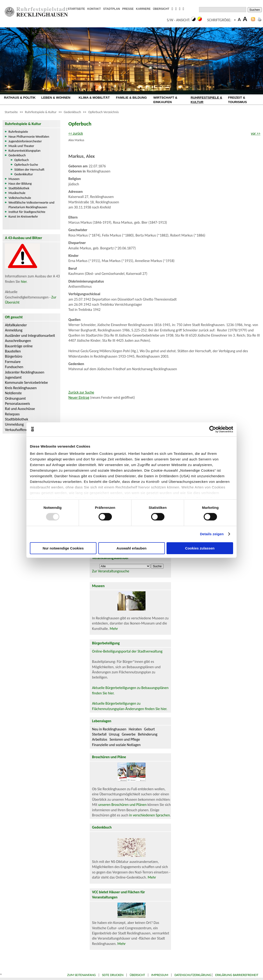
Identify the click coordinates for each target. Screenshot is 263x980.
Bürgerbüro (14, 356)
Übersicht (137, 975)
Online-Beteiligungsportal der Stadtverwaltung (127, 651)
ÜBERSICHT (161, 9)
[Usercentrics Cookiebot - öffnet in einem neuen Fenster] (213, 429)
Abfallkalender (16, 325)
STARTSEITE (76, 9)
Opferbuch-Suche (26, 165)
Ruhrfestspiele (18, 132)
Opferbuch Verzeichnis (104, 112)
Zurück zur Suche (81, 392)
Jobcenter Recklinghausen (25, 372)
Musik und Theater (21, 146)
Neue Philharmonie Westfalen (29, 136)
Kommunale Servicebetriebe (26, 382)
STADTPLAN (112, 9)
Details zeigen (212, 534)
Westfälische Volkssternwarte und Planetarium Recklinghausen (31, 205)
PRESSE (128, 9)
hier (24, 282)
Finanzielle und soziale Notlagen (116, 745)
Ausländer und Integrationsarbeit (30, 336)
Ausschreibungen (18, 341)
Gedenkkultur (24, 174)
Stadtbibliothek (19, 188)
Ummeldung (14, 424)
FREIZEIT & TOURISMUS (237, 100)
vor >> (256, 133)
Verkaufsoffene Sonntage (24, 430)
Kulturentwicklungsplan (24, 151)
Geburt (149, 729)
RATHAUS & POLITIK (20, 98)
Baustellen (13, 351)
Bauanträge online (19, 346)
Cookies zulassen (200, 548)
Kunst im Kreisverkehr (23, 216)
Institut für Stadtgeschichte (27, 212)
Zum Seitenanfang (82, 975)
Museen (14, 179)
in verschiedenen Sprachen (149, 815)
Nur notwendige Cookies (63, 548)
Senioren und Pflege (125, 739)
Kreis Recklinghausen (21, 388)
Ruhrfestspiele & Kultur (41, 112)
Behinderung (147, 734)
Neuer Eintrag (79, 397)
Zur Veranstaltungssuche (111, 571)
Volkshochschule (20, 198)
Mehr (114, 629)
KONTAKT (94, 9)
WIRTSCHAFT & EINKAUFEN (165, 100)
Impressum (160, 975)
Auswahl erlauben (131, 548)
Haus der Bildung (20, 183)
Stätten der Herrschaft (29, 169)
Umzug (114, 734)
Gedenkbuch (72, 112)
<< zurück (76, 133)
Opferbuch (21, 160)
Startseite (11, 112)
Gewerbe (129, 734)
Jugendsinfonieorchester (25, 141)
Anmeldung (14, 330)
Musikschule (17, 193)
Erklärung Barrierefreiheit (237, 975)
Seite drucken (113, 975)
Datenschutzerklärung (193, 975)
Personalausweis (17, 404)
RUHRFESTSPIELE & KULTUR (206, 100)
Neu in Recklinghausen (109, 729)
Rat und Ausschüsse (20, 409)
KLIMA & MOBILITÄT (94, 98)
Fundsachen (14, 367)
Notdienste (13, 393)
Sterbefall (99, 734)
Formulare (13, 362)
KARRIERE (143, 9)
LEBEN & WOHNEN (56, 98)
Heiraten (135, 729)
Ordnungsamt (15, 398)
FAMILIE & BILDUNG (131, 98)
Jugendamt (13, 377)
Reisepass (12, 414)
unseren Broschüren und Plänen (123, 805)
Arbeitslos (100, 739)
